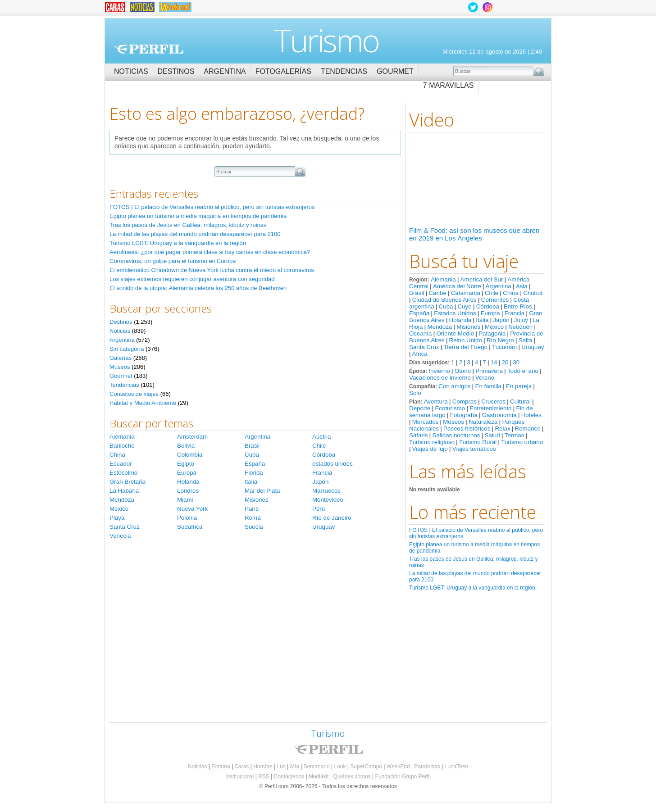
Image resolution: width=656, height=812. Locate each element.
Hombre (263, 767)
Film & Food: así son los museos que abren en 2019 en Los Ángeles (474, 234)
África (420, 354)
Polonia (187, 518)
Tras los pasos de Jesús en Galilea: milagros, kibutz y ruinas (188, 225)
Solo (415, 393)
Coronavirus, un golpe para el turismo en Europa (173, 261)
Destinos (176, 71)
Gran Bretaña (128, 482)
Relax (502, 429)
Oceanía (420, 333)
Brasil (417, 293)
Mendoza (440, 327)
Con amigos (454, 386)
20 (505, 362)
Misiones (468, 327)
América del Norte (457, 286)
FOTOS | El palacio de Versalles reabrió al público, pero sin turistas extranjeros (212, 207)
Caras (241, 767)
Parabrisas (427, 767)
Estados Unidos (455, 313)
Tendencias (344, 71)
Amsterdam (192, 437)
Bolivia (186, 446)
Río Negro (500, 340)
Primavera (489, 371)
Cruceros (493, 401)
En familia (489, 386)
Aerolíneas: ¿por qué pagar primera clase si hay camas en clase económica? (210, 252)
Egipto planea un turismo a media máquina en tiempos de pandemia (198, 216)
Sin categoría (127, 349)
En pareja (519, 386)
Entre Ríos (518, 306)
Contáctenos (289, 776)
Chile (492, 293)
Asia (522, 286)
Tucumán (504, 347)
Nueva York (192, 509)
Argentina (225, 71)
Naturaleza (483, 422)
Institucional (239, 776)
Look (340, 767)
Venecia (120, 536)
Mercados (426, 422)
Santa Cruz (424, 347)
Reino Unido (466, 340)
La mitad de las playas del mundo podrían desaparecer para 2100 (195, 234)
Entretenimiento (490, 408)
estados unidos (333, 464)
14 (494, 362)
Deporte (420, 408)
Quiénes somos (352, 776)
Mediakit (319, 776)
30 (516, 362)
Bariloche (122, 446)
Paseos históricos (467, 429)
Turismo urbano (522, 442)
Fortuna (221, 767)
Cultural (520, 401)
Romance (528, 429)
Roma (253, 518)
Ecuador (121, 464)
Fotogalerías (283, 71)
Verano (485, 378)
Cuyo (465, 306)
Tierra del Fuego (466, 347)
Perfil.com (149, 49)
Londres (188, 491)
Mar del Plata (262, 491)
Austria (321, 437)
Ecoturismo (450, 408)
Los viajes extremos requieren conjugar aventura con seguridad (192, 279)
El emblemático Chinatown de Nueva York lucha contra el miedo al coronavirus (212, 270)
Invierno (439, 371)
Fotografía (464, 415)
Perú (319, 509)
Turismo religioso (432, 442)
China (511, 293)
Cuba (446, 306)
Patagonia (492, 333)
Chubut (533, 293)
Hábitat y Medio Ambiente (143, 403)
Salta (525, 340)
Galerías (121, 358)
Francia (515, 313)
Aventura (436, 401)
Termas (515, 435)
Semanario (317, 767)
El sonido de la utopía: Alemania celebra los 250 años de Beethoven (198, 288)
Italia (482, 320)
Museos (453, 422)
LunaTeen (457, 767)
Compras (465, 401)
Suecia (254, 527)
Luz (281, 767)
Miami (185, 500)
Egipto (186, 464)
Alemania (443, 279)
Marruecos (326, 491)
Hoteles (531, 415)
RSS (264, 776)
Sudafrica (190, 527)
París (252, 509)
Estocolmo (123, 473)
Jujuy (521, 320)
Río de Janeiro (332, 518)
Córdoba (488, 306)
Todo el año (523, 371)
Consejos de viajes (134, 394)
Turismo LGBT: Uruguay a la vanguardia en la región (472, 588)
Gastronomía (499, 415)
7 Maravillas (449, 85)
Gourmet (395, 71)
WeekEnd (398, 767)
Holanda (460, 320)
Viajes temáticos (474, 449)
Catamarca (466, 293)
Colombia (190, 455)
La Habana (124, 491)
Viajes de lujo (430, 449)
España (419, 313)
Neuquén (520, 327)
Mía (295, 767)
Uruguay (533, 347)
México (494, 327)
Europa (490, 313)
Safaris (418, 435)
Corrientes (495, 300)
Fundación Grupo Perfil (403, 776)
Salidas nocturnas (456, 435)
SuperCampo (366, 767)
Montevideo (328, 500)
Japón (501, 320)
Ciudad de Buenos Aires (444, 300)
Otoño (463, 371)
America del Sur (482, 279)
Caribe (437, 293)
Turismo (326, 40)
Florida (254, 473)
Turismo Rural (478, 442)
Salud (492, 435)
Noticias (131, 71)
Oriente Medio (455, 333)
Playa (117, 518)
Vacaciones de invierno (440, 378)
